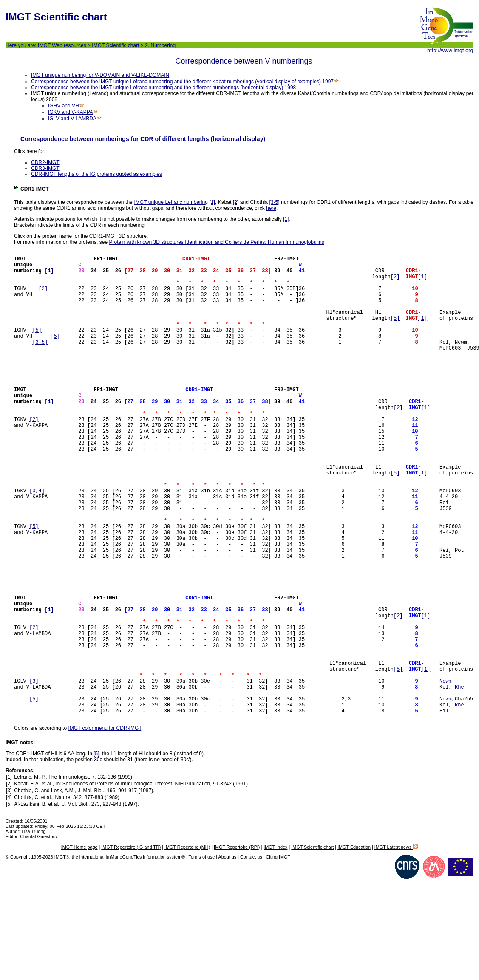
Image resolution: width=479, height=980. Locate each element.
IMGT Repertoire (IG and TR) (131, 948)
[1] (212, 202)
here (271, 208)
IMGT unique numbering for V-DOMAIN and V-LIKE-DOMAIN (100, 75)
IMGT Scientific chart (115, 45)
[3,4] (37, 543)
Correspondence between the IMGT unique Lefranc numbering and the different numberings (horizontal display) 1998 (163, 88)
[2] (236, 202)
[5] (395, 333)
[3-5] (275, 202)
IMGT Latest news (396, 948)
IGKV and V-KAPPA (71, 112)
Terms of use (202, 957)
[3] (34, 774)
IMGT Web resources (62, 45)
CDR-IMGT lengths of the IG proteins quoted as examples (96, 174)
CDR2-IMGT (45, 162)
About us (228, 957)
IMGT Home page (79, 948)
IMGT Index (275, 948)
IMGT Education (354, 948)
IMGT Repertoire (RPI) (237, 948)
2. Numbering (160, 45)
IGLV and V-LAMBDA (72, 119)
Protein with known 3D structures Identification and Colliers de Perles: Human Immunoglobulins (216, 242)
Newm (446, 774)
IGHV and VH (64, 106)
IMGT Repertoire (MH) (187, 948)
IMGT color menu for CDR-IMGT (105, 829)
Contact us (251, 957)
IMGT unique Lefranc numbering (171, 202)
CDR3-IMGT (45, 168)
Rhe (459, 781)
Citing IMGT (278, 957)
